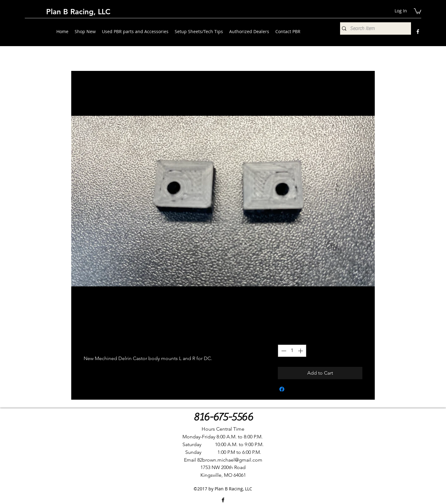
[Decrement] (283, 351)
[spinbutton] (292, 351)
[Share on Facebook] (282, 389)
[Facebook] (418, 32)
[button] (418, 11)
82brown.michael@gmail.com (230, 460)
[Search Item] (374, 28)
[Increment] (301, 351)
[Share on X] (294, 389)
